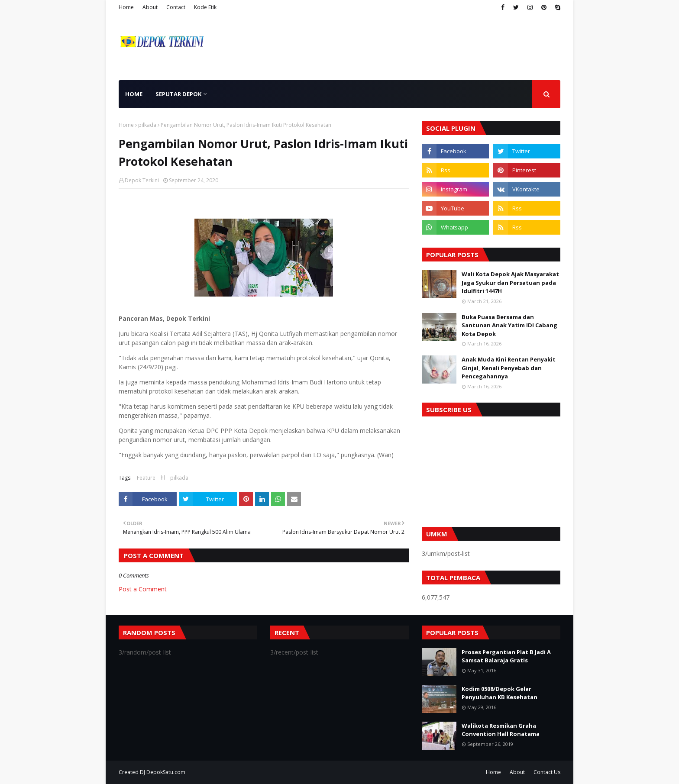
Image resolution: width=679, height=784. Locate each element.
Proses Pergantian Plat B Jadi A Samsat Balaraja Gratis (506, 656)
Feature (146, 478)
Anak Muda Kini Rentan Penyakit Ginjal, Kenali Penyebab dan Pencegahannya (509, 368)
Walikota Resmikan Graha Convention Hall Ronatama (501, 730)
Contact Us (547, 772)
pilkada (147, 125)
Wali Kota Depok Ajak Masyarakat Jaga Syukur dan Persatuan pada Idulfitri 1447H (510, 282)
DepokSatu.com (166, 772)
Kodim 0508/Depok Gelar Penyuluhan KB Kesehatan (500, 693)
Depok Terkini (142, 180)
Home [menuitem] (134, 94)
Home (126, 7)
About (150, 7)
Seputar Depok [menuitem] (178, 94)
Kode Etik (205, 7)
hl (163, 478)
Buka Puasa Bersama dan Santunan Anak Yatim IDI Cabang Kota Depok (509, 325)
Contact (176, 7)
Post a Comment (143, 589)
